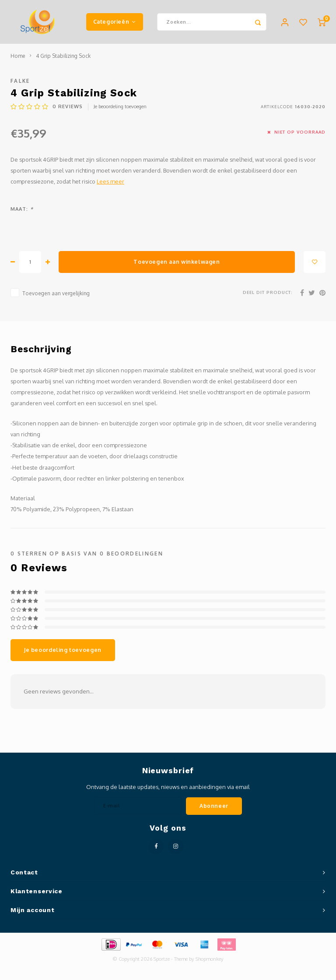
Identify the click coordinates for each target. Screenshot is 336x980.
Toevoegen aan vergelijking (56, 293)
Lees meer (110, 181)
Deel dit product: (268, 292)
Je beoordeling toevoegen (120, 106)
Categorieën (115, 21)
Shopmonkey (210, 959)
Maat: (22, 209)
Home (18, 56)
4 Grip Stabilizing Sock (63, 56)
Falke (20, 81)
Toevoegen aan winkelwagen (177, 262)
